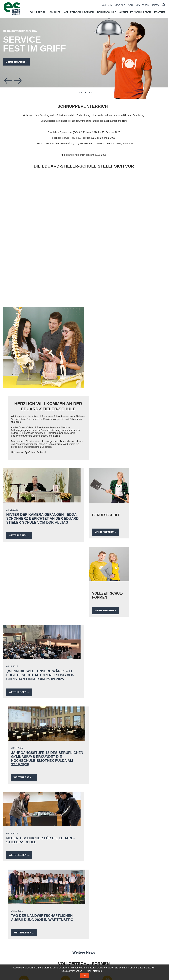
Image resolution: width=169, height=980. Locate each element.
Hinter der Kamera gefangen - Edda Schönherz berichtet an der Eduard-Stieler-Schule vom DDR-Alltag (42, 446)
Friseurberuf (145, 768)
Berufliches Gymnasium (15, 951)
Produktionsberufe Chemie (64, 794)
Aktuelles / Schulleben (135, 12)
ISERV (156, 5)
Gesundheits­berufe (105, 768)
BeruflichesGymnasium (64, 687)
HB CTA (24, 710)
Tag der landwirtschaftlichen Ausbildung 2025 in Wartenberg (121, 613)
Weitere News (84, 648)
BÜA (64, 710)
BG (64, 676)
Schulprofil (38, 12)
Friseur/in (66, 948)
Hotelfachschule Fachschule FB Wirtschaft (24, 688)
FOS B (105, 676)
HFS (24, 676)
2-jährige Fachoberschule (16, 960)
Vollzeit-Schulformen (79, 12)
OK (84, 976)
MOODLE (120, 5)
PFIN (105, 710)
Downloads (149, 920)
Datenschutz (52, 920)
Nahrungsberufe (64, 768)
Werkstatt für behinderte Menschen (105, 794)
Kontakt (160, 12)
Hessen (105, 723)
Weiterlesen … (21, 465)
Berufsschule (107, 12)
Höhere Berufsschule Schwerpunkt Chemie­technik (24, 723)
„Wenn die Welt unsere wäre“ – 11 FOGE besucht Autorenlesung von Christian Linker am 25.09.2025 (41, 529)
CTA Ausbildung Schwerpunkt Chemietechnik (83, 939)
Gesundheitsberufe (71, 957)
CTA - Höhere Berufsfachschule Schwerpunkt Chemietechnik (25, 945)
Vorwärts (18, 81)
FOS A (145, 676)
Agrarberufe (24, 792)
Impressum (84, 920)
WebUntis (107, 5)
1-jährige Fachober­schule (105, 687)
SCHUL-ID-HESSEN (139, 5)
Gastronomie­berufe (24, 768)
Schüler (55, 12)
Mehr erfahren (17, 62)
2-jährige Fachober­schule (145, 687)
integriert (105, 726)
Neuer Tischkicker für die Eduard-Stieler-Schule (41, 613)
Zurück (9, 81)
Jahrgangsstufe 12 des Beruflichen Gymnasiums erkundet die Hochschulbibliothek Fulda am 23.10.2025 (125, 531)
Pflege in (105, 720)
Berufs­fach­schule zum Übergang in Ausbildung (64, 723)
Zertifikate (117, 920)
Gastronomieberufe (71, 953)
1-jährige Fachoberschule (16, 956)
